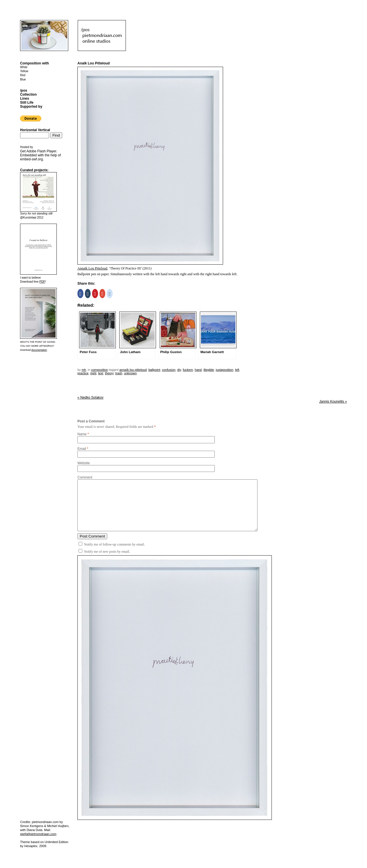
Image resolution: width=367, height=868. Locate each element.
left (237, 370)
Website (84, 463)
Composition (100, 370)
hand (198, 370)
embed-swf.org (31, 159)
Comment (85, 477)
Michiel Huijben (58, 826)
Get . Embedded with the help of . (40, 155)
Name (82, 434)
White (24, 67)
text (101, 373)
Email (82, 449)
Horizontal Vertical (35, 130)
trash (119, 373)
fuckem (188, 370)
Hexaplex (31, 846)
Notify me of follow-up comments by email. (114, 544)
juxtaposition (224, 370)
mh (84, 370)
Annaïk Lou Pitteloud (92, 268)
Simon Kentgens (32, 826)
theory (109, 373)
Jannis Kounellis (333, 401)
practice (83, 373)
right (93, 373)
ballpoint (154, 370)
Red (23, 75)
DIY (179, 370)
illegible (209, 370)
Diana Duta (35, 830)
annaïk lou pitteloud (133, 370)
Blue (23, 79)
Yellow (24, 71)
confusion (169, 370)
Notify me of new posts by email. (107, 552)
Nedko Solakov (90, 397)
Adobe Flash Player (41, 151)
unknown (130, 373)
